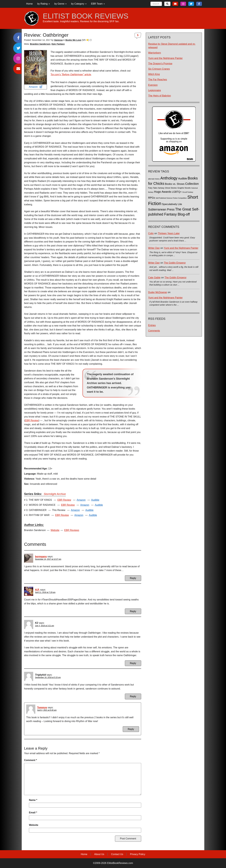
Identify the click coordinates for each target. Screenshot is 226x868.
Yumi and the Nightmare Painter (165, 58)
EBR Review (32, 420)
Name (33, 800)
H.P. (37, 590)
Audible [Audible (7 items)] (183, 179)
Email (33, 813)
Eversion (153, 85)
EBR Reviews (72, 530)
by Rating (44, 4)
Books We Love (73, 40)
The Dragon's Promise (160, 64)
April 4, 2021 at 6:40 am (47, 710)
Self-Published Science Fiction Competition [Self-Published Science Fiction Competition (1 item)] (171, 198)
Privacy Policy (138, 854)
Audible (95, 500)
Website (55, 530)
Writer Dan (154, 248)
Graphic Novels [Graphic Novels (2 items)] (184, 188)
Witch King (154, 74)
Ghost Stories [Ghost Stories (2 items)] (171, 188)
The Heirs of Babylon (160, 96)
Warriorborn (155, 53)
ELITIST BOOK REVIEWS (86, 16)
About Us (99, 854)
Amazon (35, 87)
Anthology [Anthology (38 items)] (169, 178)
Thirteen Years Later (169, 233)
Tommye (42, 708)
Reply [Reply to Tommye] (131, 729)
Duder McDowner (158, 292)
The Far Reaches (158, 80)
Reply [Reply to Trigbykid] (133, 696)
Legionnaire (155, 90)
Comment (30, 760)
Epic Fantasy (58, 44)
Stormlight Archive (55, 494)
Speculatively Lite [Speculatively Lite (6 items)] (172, 204)
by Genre (60, 4)
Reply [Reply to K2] (133, 663)
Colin (151, 233)
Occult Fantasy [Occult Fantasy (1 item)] (188, 192)
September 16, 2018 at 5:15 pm (48, 677)
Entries (152, 325)
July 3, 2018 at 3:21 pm (45, 626)
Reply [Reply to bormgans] (133, 578)
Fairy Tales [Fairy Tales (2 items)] (153, 188)
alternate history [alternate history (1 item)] (154, 179)
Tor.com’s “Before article (71, 75)
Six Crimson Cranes (159, 69)
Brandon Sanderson (40, 44)
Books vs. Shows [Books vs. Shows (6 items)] (175, 184)
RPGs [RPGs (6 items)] (152, 198)
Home (29, 4)
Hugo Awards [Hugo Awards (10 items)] (163, 192)
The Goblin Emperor (175, 263)
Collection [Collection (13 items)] (192, 184)
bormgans (41, 557)
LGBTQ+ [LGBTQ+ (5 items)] (177, 192)
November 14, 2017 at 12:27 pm (48, 559)
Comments (154, 331)
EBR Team (98, 4)
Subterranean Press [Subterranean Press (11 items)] (161, 209)
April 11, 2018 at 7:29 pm (45, 592)
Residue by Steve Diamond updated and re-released (172, 46)
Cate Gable (154, 278)
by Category (79, 4)
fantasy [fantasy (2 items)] (161, 188)
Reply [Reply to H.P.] (133, 611)
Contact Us (117, 854)
